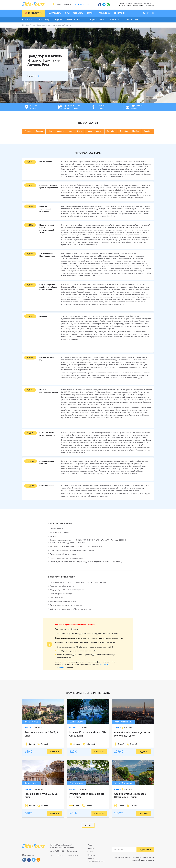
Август (99, 131)
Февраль (39, 131)
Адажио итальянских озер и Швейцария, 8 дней (130, 796)
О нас (122, 3)
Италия (28, 728)
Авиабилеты (55, 13)
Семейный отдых (74, 20)
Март (50, 131)
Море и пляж (116, 20)
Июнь (80, 131)
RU (144, 13)
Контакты (147, 3)
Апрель (61, 131)
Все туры (88, 825)
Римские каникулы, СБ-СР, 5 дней (41, 796)
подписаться (145, 850)
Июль (89, 131)
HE (153, 13)
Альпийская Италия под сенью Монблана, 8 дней (132, 734)
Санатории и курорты (96, 20)
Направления (104, 13)
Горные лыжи (132, 20)
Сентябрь (111, 131)
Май (71, 131)
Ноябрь (136, 131)
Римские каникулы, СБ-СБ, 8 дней (41, 734)
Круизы (58, 20)
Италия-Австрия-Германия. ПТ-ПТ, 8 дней (87, 796)
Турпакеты (78, 13)
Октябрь (124, 131)
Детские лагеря (44, 20)
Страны (91, 13)
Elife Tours (26, 25)
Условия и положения (134, 3)
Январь (28, 131)
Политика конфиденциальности (96, 860)
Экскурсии (119, 13)
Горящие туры (34, 13)
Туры (67, 13)
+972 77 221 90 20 (64, 5)
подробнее (54, 752)
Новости (91, 848)
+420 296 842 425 (82, 5)
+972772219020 (57, 856)
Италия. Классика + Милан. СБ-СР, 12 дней (88, 734)
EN (148, 13)
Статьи (90, 852)
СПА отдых (27, 20)
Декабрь (148, 131)
